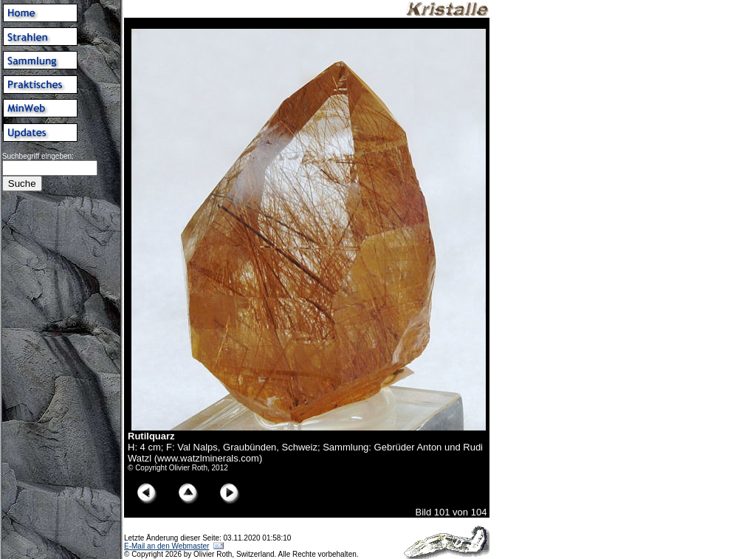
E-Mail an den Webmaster (166, 546)
